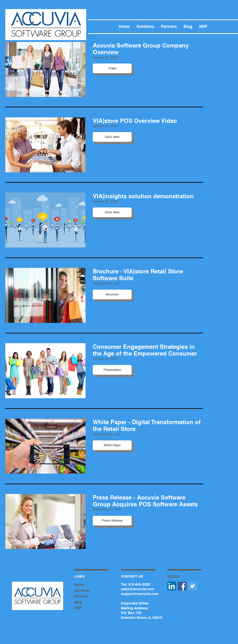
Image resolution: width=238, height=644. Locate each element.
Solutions (82, 590)
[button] (112, 68)
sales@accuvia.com (137, 589)
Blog (78, 602)
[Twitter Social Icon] (193, 586)
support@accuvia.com (140, 594)
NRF (78, 608)
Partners (81, 596)
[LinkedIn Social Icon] (172, 586)
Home (79, 585)
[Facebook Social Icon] (182, 586)
